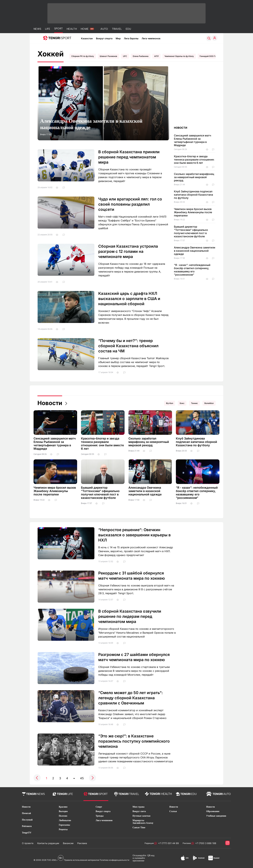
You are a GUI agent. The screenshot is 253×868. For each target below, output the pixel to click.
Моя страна (138, 807)
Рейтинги (27, 826)
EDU (128, 29)
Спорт (99, 807)
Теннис (194, 403)
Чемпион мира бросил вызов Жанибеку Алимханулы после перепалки (193, 212)
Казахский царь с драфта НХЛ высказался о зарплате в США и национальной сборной (129, 299)
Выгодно (63, 811)
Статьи (173, 811)
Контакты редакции (48, 843)
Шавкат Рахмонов (108, 56)
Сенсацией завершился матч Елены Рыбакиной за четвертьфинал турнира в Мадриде (192, 140)
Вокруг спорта (104, 38)
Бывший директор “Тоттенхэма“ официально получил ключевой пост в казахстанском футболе (191, 231)
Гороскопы (64, 825)
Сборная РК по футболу (83, 56)
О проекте (28, 843)
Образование (213, 811)
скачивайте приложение (139, 859)
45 (82, 778)
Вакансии (68, 843)
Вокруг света (139, 811)
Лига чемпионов (151, 38)
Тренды (100, 816)
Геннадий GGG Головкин (211, 56)
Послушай (27, 820)
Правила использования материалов (82, 860)
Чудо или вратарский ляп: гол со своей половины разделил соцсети (130, 204)
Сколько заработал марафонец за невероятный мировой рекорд (194, 177)
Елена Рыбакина (141, 56)
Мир (118, 38)
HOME (85, 29)
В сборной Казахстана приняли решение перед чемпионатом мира (129, 157)
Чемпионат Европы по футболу (179, 56)
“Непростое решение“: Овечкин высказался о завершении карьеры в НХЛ (134, 535)
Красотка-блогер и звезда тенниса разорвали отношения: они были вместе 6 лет (194, 160)
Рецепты (63, 829)
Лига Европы (131, 38)
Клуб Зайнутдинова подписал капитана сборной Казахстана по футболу (193, 195)
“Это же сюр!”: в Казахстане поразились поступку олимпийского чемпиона (134, 741)
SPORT (59, 29)
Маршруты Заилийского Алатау (143, 822)
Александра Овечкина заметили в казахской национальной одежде (91, 124)
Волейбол (209, 403)
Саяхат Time (139, 828)
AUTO (104, 29)
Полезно (63, 816)
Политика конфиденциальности (114, 860)
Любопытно (65, 820)
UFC (125, 56)
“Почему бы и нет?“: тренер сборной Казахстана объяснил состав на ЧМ (128, 346)
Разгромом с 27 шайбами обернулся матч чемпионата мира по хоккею (134, 657)
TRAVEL (117, 29)
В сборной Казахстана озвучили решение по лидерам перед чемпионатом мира (130, 616)
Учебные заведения (216, 816)
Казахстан (87, 38)
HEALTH (72, 29)
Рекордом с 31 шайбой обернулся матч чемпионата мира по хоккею (132, 576)
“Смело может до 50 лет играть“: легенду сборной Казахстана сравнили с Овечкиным (131, 698)
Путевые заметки (141, 816)
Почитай (26, 813)
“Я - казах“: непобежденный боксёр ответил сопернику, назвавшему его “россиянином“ (192, 270)
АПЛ (156, 56)
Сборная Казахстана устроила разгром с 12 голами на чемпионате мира (128, 251)
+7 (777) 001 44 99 (168, 843)
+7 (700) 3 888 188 (205, 843)
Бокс (182, 403)
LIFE (48, 29)
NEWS (37, 29)
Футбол (170, 403)
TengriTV (27, 833)
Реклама (82, 843)
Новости (50, 403)
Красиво (63, 807)
